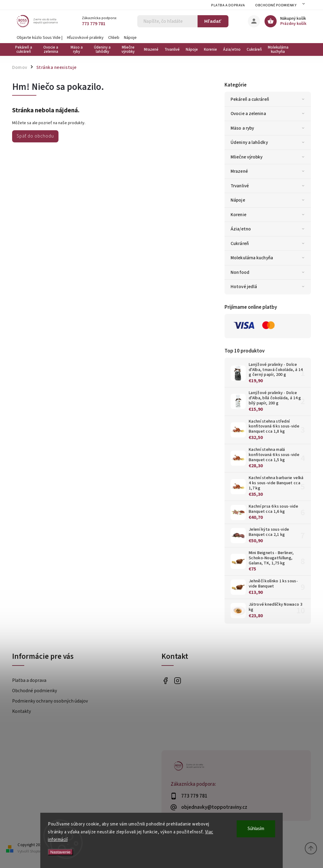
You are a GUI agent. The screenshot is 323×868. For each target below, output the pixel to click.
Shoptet (36, 851)
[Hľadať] (168, 21)
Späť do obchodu (35, 136)
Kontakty (22, 711)
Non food (268, 272)
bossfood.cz (177, 681)
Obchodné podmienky (276, 5)
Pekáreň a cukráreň (268, 99)
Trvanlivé (268, 186)
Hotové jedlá (268, 287)
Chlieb (114, 38)
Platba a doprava (228, 5)
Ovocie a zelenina (268, 114)
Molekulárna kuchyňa (268, 258)
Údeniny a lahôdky (268, 142)
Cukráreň (268, 243)
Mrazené (268, 171)
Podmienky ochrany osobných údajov (50, 701)
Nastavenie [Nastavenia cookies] (60, 852)
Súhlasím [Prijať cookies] (256, 829)
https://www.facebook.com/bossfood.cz (165, 681)
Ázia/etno (268, 229)
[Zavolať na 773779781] (109, 24)
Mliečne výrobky (268, 157)
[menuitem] (25, 49)
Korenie (268, 215)
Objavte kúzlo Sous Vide (39, 38)
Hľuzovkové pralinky (85, 38)
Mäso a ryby (268, 128)
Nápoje (130, 38)
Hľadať (213, 21)
